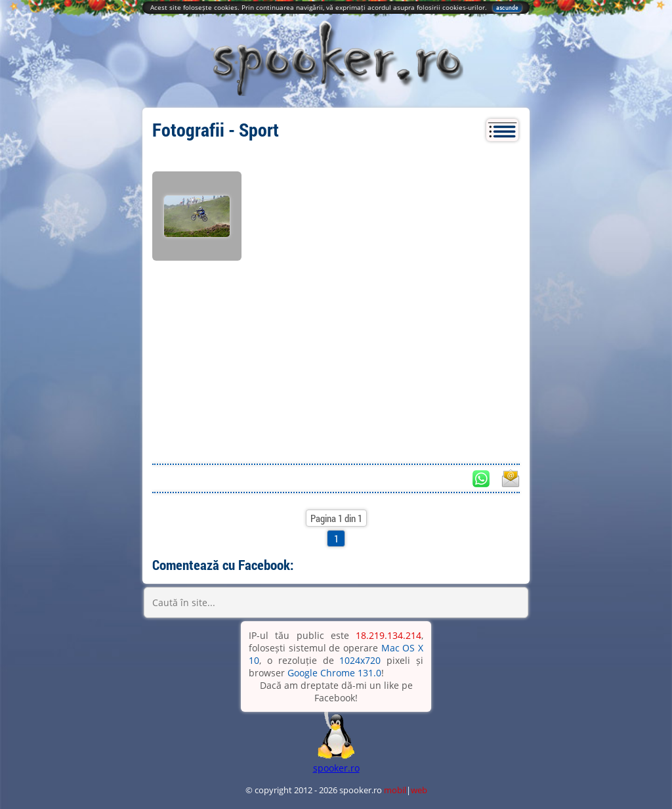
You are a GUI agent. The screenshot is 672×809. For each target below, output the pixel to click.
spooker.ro (336, 768)
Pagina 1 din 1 (336, 518)
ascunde (507, 8)
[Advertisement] (336, 359)
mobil (395, 790)
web (419, 790)
